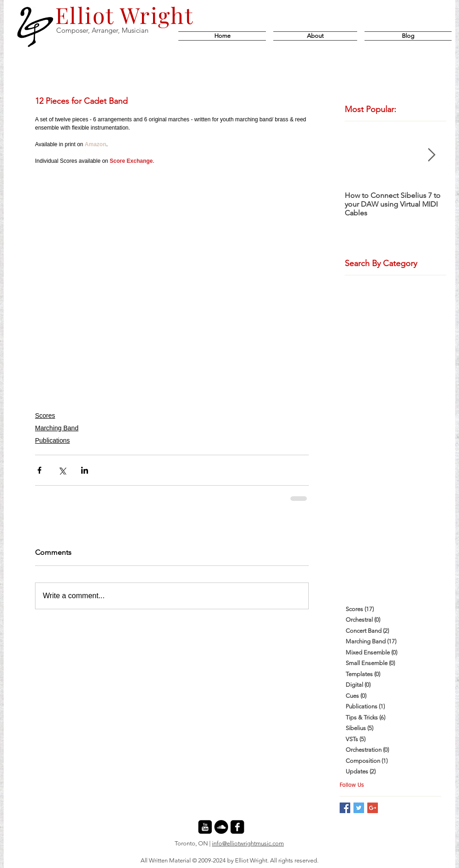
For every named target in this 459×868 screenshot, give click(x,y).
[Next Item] (431, 155)
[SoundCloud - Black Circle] (221, 827)
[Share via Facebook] (39, 470)
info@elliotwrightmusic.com (248, 843)
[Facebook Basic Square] (345, 808)
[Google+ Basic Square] (373, 808)
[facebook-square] (237, 827)
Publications (53, 440)
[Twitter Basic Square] (359, 808)
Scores (45, 416)
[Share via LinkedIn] (85, 470)
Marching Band (57, 428)
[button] (406, 36)
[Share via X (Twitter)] (62, 470)
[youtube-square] (205, 827)
